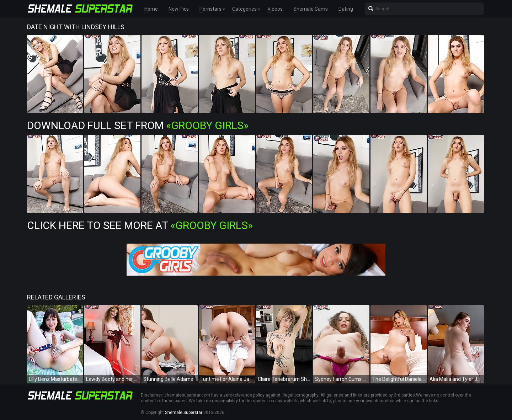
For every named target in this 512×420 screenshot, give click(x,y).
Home (151, 9)
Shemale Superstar (184, 413)
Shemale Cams (311, 9)
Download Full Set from (138, 125)
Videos (275, 9)
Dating (346, 9)
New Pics (179, 9)
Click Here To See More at (140, 225)
